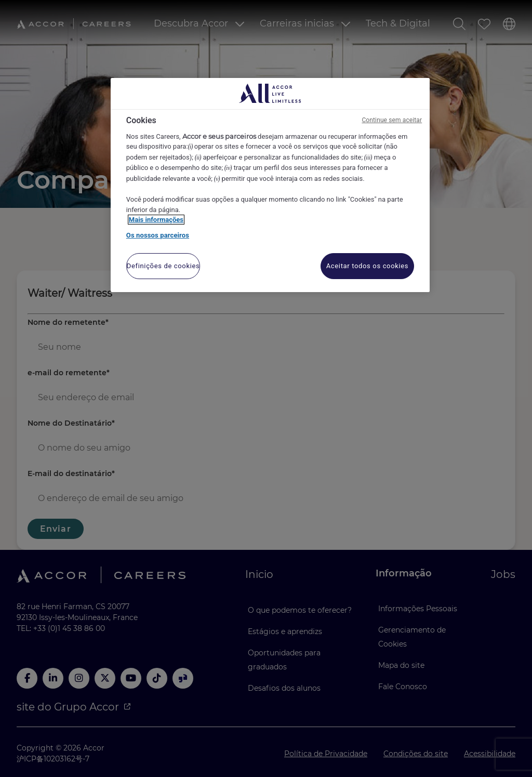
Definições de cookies (163, 266)
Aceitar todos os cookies (367, 266)
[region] (270, 185)
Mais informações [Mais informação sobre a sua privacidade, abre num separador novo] (156, 220)
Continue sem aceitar (392, 120)
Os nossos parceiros (158, 235)
